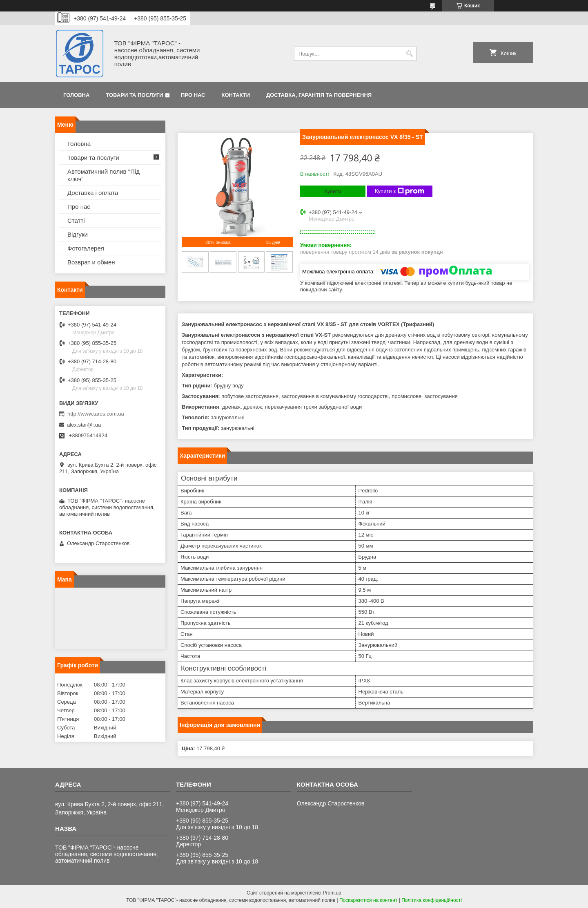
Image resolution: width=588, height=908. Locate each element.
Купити (333, 191)
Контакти (236, 95)
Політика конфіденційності (432, 900)
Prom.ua (332, 893)
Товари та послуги (134, 95)
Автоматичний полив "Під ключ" (104, 175)
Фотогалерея (86, 248)
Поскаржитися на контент (368, 900)
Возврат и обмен (91, 262)
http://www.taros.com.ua (96, 414)
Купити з (400, 191)
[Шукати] (409, 54)
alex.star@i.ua (84, 425)
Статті (76, 220)
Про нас (193, 95)
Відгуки (78, 234)
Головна (76, 95)
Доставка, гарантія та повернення (319, 95)
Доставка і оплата (93, 193)
